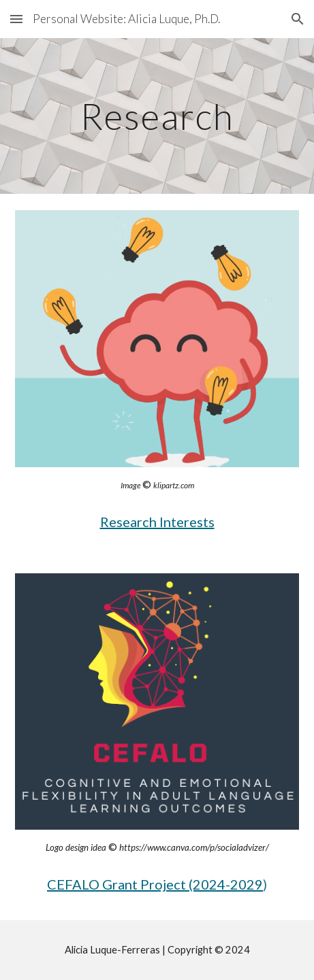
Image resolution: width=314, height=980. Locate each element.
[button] (16, 19)
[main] (157, 116)
